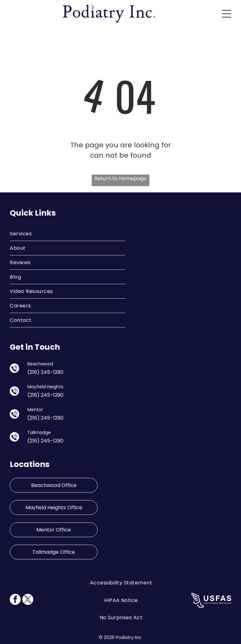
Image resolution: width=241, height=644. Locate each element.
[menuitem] (67, 234)
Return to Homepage (120, 178)
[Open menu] (227, 14)
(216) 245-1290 (45, 372)
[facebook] (15, 600)
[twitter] (28, 600)
